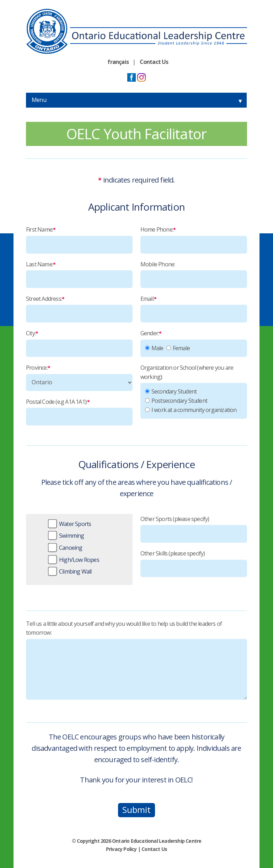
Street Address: (45, 299)
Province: (38, 368)
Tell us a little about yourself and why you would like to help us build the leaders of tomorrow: (124, 628)
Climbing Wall (75, 571)
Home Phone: (158, 229)
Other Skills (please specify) (173, 553)
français (118, 62)
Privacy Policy (121, 849)
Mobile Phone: (158, 264)
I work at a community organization (194, 410)
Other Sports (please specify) (175, 519)
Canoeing (71, 548)
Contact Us (154, 62)
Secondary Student (174, 391)
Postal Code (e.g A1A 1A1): (58, 402)
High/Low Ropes (79, 560)
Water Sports (75, 524)
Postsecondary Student (179, 401)
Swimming (72, 536)
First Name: (41, 229)
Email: (148, 299)
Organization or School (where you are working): (187, 372)
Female (181, 348)
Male (157, 348)
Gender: (151, 333)
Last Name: (41, 264)
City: (32, 333)
